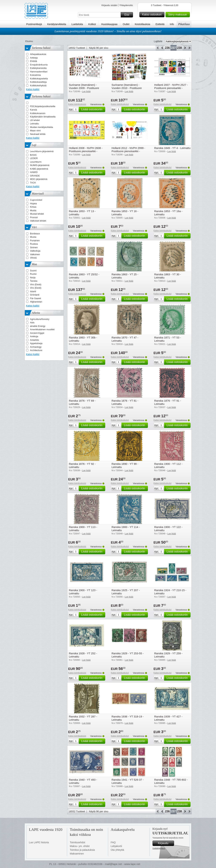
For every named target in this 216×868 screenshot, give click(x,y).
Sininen (34, 247)
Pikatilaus (184, 24)
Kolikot (92, 24)
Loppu (189, 48)
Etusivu (29, 41)
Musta (33, 210)
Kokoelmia (35, 75)
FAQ (113, 842)
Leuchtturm (36, 162)
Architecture (36, 350)
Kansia (34, 110)
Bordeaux (35, 234)
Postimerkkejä (34, 24)
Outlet (126, 24)
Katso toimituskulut (77, 104)
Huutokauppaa (109, 24)
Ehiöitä (34, 61)
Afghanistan (36, 302)
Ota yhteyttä (117, 850)
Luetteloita (77, 24)
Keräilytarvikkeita (57, 24)
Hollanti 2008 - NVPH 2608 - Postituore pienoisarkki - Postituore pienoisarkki (86, 151)
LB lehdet (35, 120)
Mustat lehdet (37, 214)
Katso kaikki (33, 89)
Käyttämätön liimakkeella (43, 117)
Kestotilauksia (142, 24)
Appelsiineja (36, 343)
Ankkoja (34, 336)
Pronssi (34, 217)
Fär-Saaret (36, 298)
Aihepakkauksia (38, 54)
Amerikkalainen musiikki (42, 329)
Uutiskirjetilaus (159, 848)
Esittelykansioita (38, 68)
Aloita (158, 48)
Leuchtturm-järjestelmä (42, 151)
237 (173, 48)
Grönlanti (35, 295)
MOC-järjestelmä (39, 179)
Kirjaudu (165, 843)
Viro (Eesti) (36, 284)
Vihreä (33, 258)
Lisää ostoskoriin (93, 109)
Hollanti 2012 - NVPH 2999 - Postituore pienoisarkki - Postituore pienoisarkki (128, 151)
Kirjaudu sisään (109, 5)
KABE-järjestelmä (39, 169)
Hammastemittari (39, 72)
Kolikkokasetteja (38, 82)
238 (179, 48)
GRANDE (35, 176)
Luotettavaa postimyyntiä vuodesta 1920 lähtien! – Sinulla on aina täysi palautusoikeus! (108, 31)
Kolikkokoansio (38, 113)
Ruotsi (33, 274)
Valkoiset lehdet (38, 221)
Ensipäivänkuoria (39, 65)
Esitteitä (160, 24)
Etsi (128, 15)
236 (167, 48)
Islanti (33, 291)
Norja (33, 278)
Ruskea (34, 244)
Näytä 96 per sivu (99, 48)
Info (172, 24)
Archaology (36, 347)
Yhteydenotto (126, 5)
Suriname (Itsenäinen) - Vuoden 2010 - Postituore (127, 86)
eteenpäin (185, 48)
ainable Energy (38, 326)
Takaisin (162, 48)
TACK (33, 183)
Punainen (35, 240)
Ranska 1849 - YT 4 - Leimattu (172, 148)
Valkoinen (35, 254)
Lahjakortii (116, 846)
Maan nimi (35, 131)
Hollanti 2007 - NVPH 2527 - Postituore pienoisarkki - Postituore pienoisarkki (171, 88)
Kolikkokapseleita (39, 79)
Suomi (33, 271)
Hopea (33, 203)
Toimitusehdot (78, 842)
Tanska (34, 281)
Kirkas (33, 207)
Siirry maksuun (178, 15)
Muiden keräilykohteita (42, 127)
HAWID (34, 172)
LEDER (34, 158)
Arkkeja (34, 58)
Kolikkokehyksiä (38, 86)
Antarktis (35, 340)
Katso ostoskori (153, 15)
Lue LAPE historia (39, 842)
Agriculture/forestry (40, 319)
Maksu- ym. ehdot (80, 846)
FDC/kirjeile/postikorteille (43, 106)
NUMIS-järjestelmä (40, 165)
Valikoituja (35, 251)
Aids (32, 323)
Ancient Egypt (37, 333)
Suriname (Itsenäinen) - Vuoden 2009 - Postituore (84, 86)
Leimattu (34, 124)
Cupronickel (36, 200)
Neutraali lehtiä (38, 134)
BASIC (34, 155)
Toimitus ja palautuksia (82, 850)
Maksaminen (77, 854)
